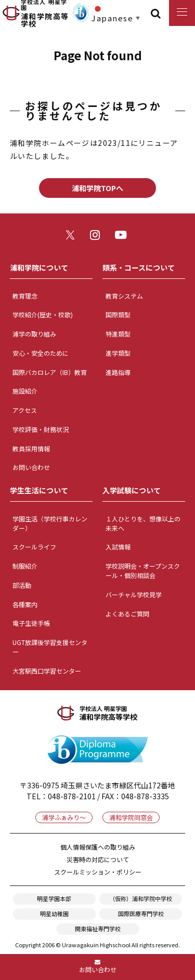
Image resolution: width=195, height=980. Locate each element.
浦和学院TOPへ (97, 188)
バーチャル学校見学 (134, 594)
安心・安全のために (41, 353)
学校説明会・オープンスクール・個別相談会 (143, 570)
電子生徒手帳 (31, 623)
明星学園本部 (54, 898)
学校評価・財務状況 (41, 429)
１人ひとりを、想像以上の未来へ (143, 523)
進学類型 (118, 353)
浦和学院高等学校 (45, 13)
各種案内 (25, 604)
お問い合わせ (31, 467)
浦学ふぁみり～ (64, 817)
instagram (98, 237)
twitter (72, 237)
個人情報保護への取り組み (98, 847)
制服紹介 (25, 566)
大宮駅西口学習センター (47, 671)
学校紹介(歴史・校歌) (43, 314)
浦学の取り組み (34, 334)
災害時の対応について (98, 859)
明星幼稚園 (54, 914)
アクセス (25, 410)
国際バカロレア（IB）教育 (50, 372)
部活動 (22, 585)
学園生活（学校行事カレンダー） (50, 523)
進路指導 (118, 372)
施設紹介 (25, 391)
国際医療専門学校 (141, 914)
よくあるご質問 (127, 614)
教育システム (124, 296)
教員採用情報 (31, 448)
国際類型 (118, 314)
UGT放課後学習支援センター (50, 647)
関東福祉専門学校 (98, 929)
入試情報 (118, 547)
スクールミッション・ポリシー (98, 872)
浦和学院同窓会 (131, 817)
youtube (123, 237)
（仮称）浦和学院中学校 (141, 898)
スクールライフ (34, 547)
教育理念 (25, 296)
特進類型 (118, 334)
